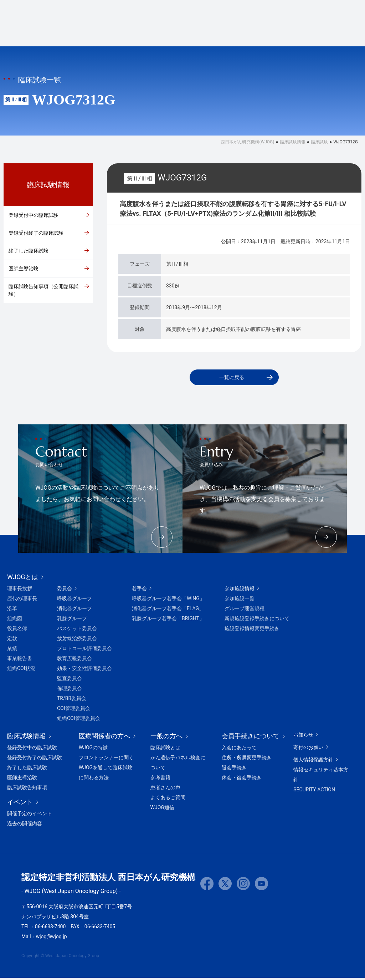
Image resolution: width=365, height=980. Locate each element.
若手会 (139, 591)
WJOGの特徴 (93, 750)
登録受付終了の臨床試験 (36, 233)
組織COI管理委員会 (79, 720)
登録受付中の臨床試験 (34, 215)
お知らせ (303, 737)
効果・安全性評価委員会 (84, 670)
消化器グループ (74, 611)
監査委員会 (70, 680)
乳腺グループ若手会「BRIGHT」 (168, 621)
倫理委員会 (70, 690)
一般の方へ (284, 34)
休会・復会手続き (242, 780)
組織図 (15, 621)
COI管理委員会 (74, 710)
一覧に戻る (231, 378)
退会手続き (234, 770)
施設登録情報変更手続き (252, 631)
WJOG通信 (162, 810)
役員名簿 (17, 631)
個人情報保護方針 (313, 762)
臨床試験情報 (134, 34)
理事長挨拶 (20, 591)
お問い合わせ (344, 12)
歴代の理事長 (22, 601)
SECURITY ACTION (314, 792)
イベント (179, 34)
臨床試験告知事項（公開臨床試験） (43, 290)
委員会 (65, 591)
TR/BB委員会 (72, 700)
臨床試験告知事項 (27, 790)
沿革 (12, 611)
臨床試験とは (165, 750)
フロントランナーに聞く (106, 760)
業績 (12, 650)
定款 (12, 640)
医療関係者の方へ (230, 34)
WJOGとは (86, 34)
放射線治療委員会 (77, 640)
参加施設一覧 (240, 601)
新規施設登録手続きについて (257, 621)
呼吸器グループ (74, 601)
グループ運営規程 (245, 611)
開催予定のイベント (30, 816)
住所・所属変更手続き (247, 760)
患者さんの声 (165, 790)
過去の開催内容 (25, 826)
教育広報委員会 (74, 660)
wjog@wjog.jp (52, 939)
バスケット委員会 (77, 631)
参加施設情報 (240, 591)
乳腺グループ (72, 621)
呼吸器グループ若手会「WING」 (168, 601)
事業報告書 (20, 660)
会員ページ (339, 34)
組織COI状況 (21, 670)
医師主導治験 (24, 269)
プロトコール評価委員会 (84, 650)
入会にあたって (239, 750)
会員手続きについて (245, 12)
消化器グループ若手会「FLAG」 (168, 611)
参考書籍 (160, 780)
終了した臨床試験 (29, 251)
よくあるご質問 (168, 800)
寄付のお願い (299, 12)
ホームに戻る (190, 12)
